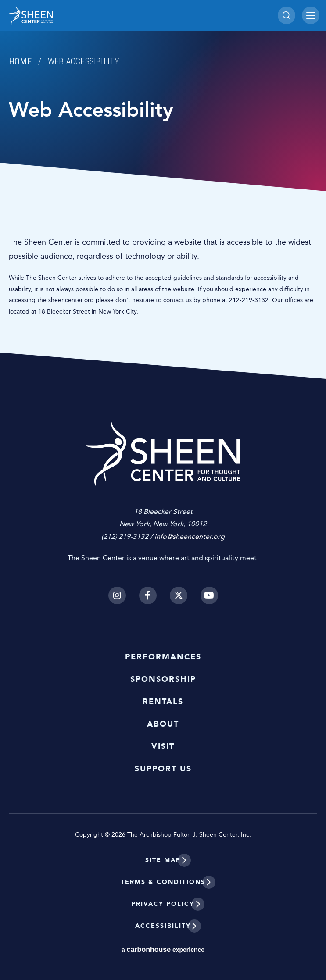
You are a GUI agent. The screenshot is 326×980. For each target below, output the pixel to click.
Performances (163, 657)
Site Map (163, 860)
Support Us (163, 769)
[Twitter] (179, 595)
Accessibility (163, 926)
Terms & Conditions (163, 882)
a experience (163, 950)
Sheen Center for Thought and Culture (70, 15)
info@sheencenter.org (190, 536)
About (163, 724)
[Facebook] (148, 595)
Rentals (163, 702)
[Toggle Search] (287, 15)
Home (20, 61)
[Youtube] (209, 595)
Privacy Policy (163, 904)
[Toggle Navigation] (311, 15)
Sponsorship (163, 679)
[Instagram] (117, 595)
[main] (163, 189)
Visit (163, 746)
